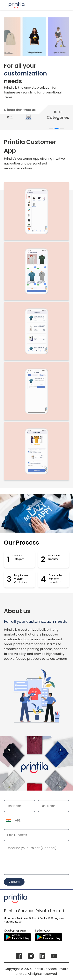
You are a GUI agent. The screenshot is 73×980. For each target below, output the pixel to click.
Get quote (14, 882)
